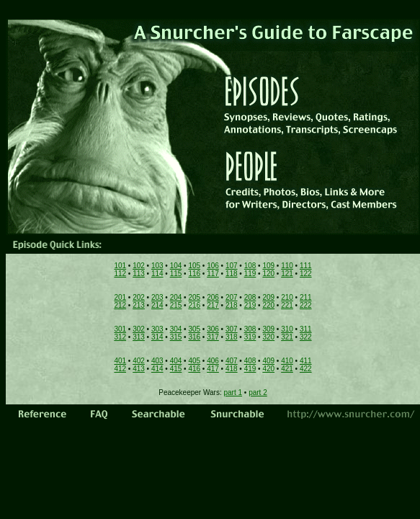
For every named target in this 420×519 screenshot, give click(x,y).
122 (306, 274)
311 (306, 329)
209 (268, 297)
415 (176, 369)
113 (139, 274)
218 (232, 305)
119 (250, 274)
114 (157, 274)
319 (250, 337)
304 (176, 329)
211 (306, 297)
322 (306, 337)
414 (157, 369)
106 (213, 266)
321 (287, 337)
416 (194, 369)
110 (287, 266)
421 (287, 369)
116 (194, 274)
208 (250, 297)
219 (250, 305)
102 (139, 266)
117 (213, 274)
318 (232, 337)
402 (139, 361)
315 (176, 337)
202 (139, 297)
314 (157, 337)
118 (232, 274)
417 (213, 369)
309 (268, 329)
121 (287, 274)
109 (268, 266)
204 (176, 297)
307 (232, 329)
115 (176, 274)
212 (120, 305)
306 (213, 329)
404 (176, 361)
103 (157, 266)
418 (232, 369)
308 (250, 329)
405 (194, 361)
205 (194, 297)
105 (194, 266)
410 (287, 361)
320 (268, 337)
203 (157, 297)
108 (250, 266)
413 (139, 369)
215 (176, 305)
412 (120, 369)
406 (213, 361)
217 (213, 305)
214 (157, 305)
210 (287, 297)
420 (268, 369)
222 (306, 305)
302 (139, 329)
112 (120, 274)
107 (232, 266)
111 (306, 266)
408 (250, 361)
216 (194, 305)
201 (120, 297)
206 (213, 297)
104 (176, 266)
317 (213, 337)
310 (287, 329)
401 (120, 361)
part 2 (258, 392)
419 (250, 369)
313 (139, 337)
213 (139, 305)
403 (157, 361)
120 (268, 274)
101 (120, 266)
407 (232, 361)
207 (232, 297)
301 (120, 329)
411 (306, 361)
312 (120, 337)
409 (268, 361)
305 (194, 329)
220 (268, 305)
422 (306, 369)
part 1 (233, 392)
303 (157, 329)
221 (287, 305)
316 (194, 337)
